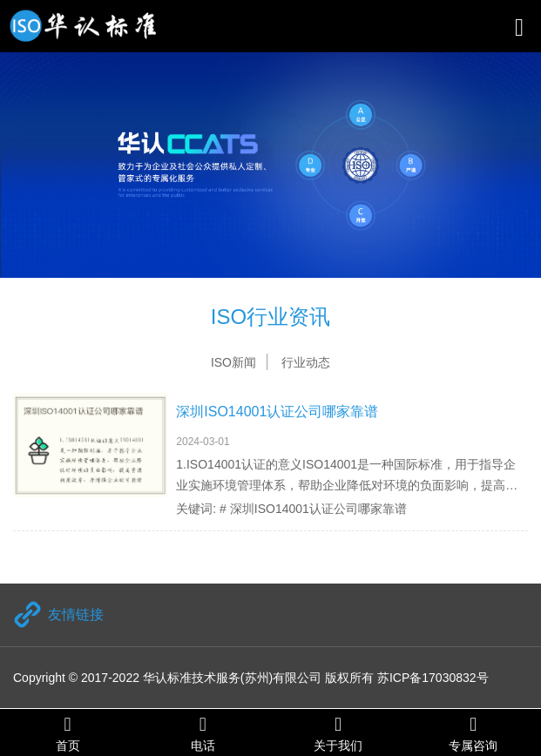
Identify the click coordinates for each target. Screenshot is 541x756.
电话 (203, 733)
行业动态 (306, 362)
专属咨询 (473, 733)
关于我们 (338, 733)
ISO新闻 (233, 362)
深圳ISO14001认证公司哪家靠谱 (277, 412)
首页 (68, 733)
